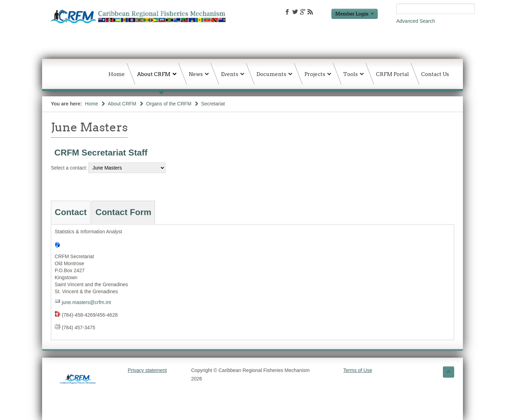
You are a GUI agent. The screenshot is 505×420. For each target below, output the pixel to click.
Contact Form (123, 212)
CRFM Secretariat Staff (101, 153)
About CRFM (122, 104)
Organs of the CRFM (169, 104)
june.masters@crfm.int (86, 302)
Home (91, 104)
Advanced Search (416, 21)
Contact (71, 212)
